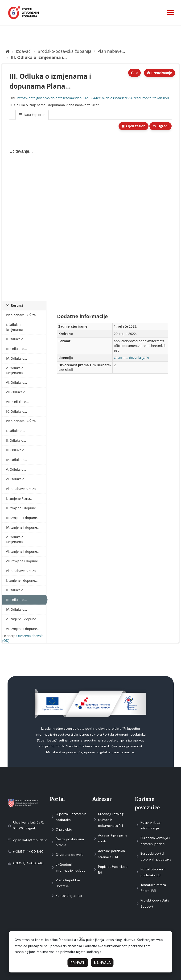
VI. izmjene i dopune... (23, 551)
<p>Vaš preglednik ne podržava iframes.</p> (90, 216)
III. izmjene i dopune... (23, 518)
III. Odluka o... (16, 349)
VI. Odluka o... (16, 382)
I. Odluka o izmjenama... (16, 327)
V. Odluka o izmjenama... (16, 370)
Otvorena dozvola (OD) (131, 358)
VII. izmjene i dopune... (23, 561)
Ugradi (160, 126)
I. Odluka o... (15, 431)
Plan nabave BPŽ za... (22, 315)
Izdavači (24, 51)
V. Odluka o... (16, 469)
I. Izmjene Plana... (19, 498)
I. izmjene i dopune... (22, 580)
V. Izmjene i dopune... (22, 619)
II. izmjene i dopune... (22, 508)
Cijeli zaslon (134, 126)
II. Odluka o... (16, 339)
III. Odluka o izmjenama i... (39, 57)
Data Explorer (32, 115)
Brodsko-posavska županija (65, 51)
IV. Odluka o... (16, 358)
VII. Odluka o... (17, 392)
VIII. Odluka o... (17, 402)
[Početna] (8, 51)
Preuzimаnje (160, 73)
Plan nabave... (111, 51)
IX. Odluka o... (16, 411)
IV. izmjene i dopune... (23, 527)
